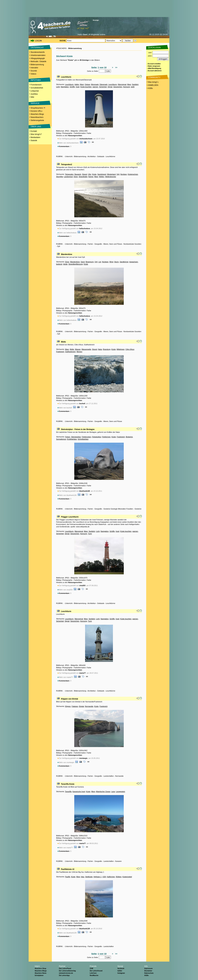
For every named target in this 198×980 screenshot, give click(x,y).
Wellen (102, 177)
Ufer (90, 174)
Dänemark (104, 84)
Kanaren (118, 861)
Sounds (34, 71)
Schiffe (72, 87)
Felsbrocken (86, 437)
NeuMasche (94, 975)
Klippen (68, 706)
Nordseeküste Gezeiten (132, 244)
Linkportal (35, 91)
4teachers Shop (40, 968)
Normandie (89, 706)
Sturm (116, 262)
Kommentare (64, 146)
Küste (94, 174)
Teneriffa (68, 791)
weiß (133, 87)
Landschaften (109, 776)
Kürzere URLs (36, 111)
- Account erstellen (154, 64)
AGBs (146, 975)
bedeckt (59, 264)
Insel (78, 87)
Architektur (92, 156)
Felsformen (106, 437)
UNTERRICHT (37, 47)
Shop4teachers (38, 108)
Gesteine (138, 509)
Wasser (78, 349)
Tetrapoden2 (66, 164)
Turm (90, 534)
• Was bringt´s (152, 82)
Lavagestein (120, 791)
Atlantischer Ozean (103, 791)
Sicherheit (103, 87)
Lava (113, 791)
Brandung (107, 349)
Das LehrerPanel (65, 968)
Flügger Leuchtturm (70, 517)
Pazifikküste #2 (68, 869)
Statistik (34, 140)
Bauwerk (78, 174)
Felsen (68, 437)
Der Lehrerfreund (96, 971)
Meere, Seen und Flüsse (113, 244)
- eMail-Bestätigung (154, 68)
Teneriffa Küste (68, 784)
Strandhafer (83, 177)
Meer (82, 84)
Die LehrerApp (64, 975)
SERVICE (35, 103)
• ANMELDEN (152, 85)
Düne (76, 177)
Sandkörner (124, 262)
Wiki (32, 97)
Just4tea (34, 94)
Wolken (119, 877)
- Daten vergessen (153, 66)
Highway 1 (98, 877)
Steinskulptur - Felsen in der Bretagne (78, 429)
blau (83, 877)
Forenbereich (36, 85)
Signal (110, 87)
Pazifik (67, 877)
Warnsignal (122, 84)
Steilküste (89, 877)
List (100, 262)
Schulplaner (39, 975)
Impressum (148, 968)
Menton (79, 352)
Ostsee (87, 84)
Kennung (127, 87)
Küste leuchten (86, 87)
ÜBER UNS (36, 126)
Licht (58, 87)
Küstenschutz (133, 174)
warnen (95, 87)
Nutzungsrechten (75, 136)
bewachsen (134, 262)
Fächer (90, 244)
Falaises (75, 706)
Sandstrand (102, 174)
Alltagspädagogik (38, 58)
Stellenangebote (37, 120)
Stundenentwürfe (38, 52)
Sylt (118, 174)
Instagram (121, 973)
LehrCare (93, 973)
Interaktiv (34, 68)
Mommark (95, 84)
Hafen (77, 84)
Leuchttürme (110, 156)
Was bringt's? (36, 134)
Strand (84, 174)
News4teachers (37, 117)
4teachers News (41, 973)
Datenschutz (149, 973)
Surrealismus (61, 439)
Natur (100, 349)
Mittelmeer (121, 349)
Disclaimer (148, 971)
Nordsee (124, 174)
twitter (120, 971)
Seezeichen (118, 87)
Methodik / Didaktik (38, 61)
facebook (121, 968)
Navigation (65, 87)
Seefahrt (135, 84)
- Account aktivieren (154, 71)
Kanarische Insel (79, 791)
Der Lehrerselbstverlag (67, 971)
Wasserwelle (86, 349)
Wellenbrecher (111, 177)
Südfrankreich (70, 352)
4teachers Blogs (37, 114)
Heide (65, 264)
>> (116, 68)
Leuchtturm (66, 77)
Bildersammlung (37, 65)
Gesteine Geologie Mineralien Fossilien (118, 509)
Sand (83, 262)
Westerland (111, 174)
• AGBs (150, 88)
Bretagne (129, 437)
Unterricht (69, 156)
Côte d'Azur (130, 349)
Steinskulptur (76, 437)
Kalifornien (111, 877)
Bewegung (90, 262)
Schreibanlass (83, 439)
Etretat (81, 706)
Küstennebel (127, 877)
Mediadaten (36, 137)
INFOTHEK (36, 80)
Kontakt (34, 131)
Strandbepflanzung (76, 264)
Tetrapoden (69, 174)
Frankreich (60, 352)
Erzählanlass (72, 439)
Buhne (91, 177)
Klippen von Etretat (69, 699)
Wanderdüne (67, 254)
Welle (63, 342)
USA (104, 877)
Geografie (98, 244)
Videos (33, 74)
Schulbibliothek (37, 88)
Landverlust (68, 177)
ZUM (91, 968)
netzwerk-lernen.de (66, 973)
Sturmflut (60, 177)
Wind (111, 262)
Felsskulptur (97, 437)
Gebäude (101, 156)
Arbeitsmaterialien (38, 55)
